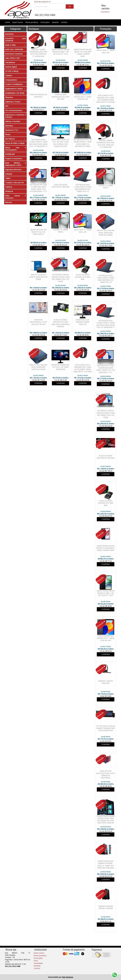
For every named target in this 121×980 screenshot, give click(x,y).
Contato (64, 22)
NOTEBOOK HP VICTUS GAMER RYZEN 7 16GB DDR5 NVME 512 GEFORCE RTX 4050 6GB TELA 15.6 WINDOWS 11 (83, 145)
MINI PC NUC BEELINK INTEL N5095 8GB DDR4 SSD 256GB (106, 233)
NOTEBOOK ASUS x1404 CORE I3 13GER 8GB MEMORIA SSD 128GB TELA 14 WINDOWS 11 (106, 280)
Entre (36, 2)
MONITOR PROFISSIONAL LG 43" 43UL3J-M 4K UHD (38, 322)
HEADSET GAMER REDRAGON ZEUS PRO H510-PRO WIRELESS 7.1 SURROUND (106, 144)
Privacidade (38, 963)
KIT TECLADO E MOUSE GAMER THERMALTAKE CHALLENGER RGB (106, 728)
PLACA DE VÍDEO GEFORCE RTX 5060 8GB (106, 503)
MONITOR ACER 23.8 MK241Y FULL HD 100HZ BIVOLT (38, 232)
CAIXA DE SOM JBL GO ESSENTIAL (38, 96)
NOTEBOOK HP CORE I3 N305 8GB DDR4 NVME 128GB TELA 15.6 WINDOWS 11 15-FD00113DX (106, 370)
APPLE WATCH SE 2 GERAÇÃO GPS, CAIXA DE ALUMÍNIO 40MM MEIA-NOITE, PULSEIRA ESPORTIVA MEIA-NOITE (106, 101)
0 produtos (105, 12)
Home (8, 22)
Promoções (45, 22)
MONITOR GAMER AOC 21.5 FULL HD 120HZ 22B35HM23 (60, 367)
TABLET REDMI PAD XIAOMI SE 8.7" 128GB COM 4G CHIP (106, 638)
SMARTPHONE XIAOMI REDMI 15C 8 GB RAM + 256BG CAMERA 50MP (106, 548)
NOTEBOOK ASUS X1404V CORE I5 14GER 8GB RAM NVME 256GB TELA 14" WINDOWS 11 (106, 324)
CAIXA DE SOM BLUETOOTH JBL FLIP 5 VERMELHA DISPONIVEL (106, 774)
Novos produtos (32, 22)
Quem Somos (18, 22)
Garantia (55, 22)
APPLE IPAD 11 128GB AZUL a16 (106, 51)
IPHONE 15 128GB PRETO (106, 187)
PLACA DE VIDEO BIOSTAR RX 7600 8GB (106, 457)
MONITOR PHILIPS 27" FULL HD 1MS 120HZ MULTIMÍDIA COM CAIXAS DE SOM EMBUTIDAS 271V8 (60, 144)
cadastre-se (46, 2)
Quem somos (39, 953)
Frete (36, 961)
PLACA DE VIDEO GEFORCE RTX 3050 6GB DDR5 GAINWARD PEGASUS (61, 323)
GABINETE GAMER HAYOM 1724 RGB (106, 907)
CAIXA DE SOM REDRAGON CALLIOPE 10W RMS (60, 97)
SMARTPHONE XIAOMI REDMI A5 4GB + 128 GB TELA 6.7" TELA (106, 593)
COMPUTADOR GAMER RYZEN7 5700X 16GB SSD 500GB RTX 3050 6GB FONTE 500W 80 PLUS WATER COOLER (106, 821)
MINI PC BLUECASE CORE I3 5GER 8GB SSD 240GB (38, 277)
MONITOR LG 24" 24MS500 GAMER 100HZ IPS (83, 322)
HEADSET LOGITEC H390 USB (106, 682)
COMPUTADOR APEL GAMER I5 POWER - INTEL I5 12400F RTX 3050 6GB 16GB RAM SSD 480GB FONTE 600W (106, 867)
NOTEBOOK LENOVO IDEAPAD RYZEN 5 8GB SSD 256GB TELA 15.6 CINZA (106, 414)
